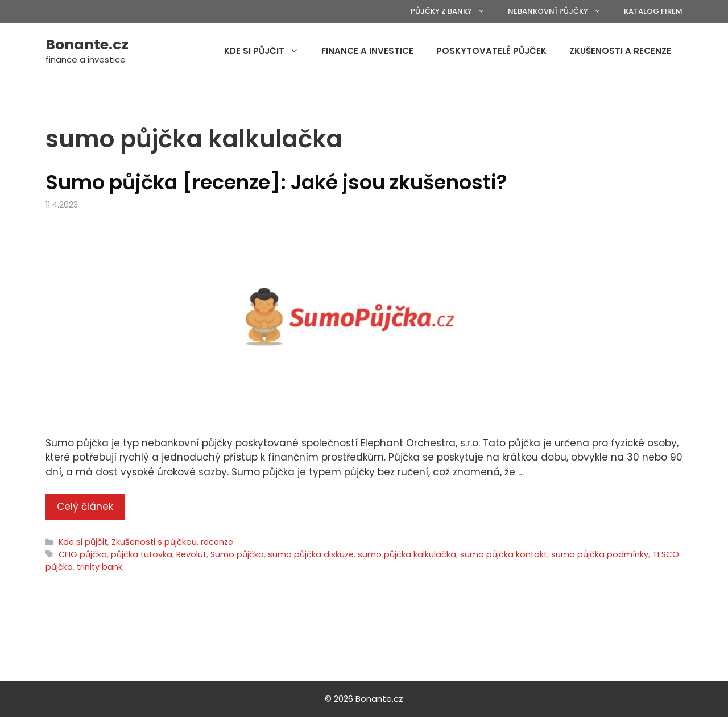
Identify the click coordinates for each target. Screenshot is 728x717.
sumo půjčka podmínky (600, 554)
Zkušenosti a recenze (620, 51)
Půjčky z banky (454, 11)
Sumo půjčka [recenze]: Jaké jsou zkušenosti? (276, 182)
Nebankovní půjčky (560, 11)
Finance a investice (367, 51)
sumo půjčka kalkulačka (407, 554)
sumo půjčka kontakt (504, 554)
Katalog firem (653, 11)
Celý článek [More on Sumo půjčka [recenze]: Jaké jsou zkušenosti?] (85, 507)
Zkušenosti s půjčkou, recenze (172, 542)
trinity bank (100, 567)
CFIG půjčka (83, 554)
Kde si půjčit (267, 51)
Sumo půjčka (237, 554)
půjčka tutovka (142, 554)
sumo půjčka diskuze (311, 554)
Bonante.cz (87, 45)
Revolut (191, 554)
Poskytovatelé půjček (491, 51)
